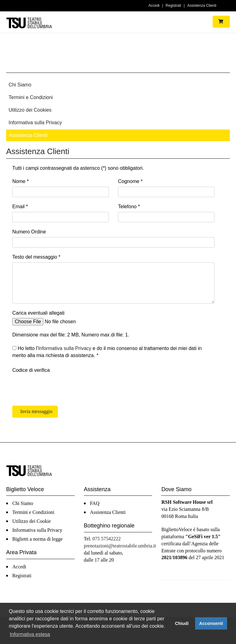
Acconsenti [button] (211, 623)
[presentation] (59, 388)
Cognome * (130, 181)
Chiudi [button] (182, 623)
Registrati (173, 6)
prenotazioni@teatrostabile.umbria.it (120, 546)
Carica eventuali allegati (38, 313)
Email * (20, 207)
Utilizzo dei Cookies (30, 110)
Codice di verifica (31, 370)
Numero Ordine (29, 232)
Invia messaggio (36, 411)
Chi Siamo (20, 85)
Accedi (154, 6)
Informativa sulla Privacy (35, 123)
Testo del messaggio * (36, 257)
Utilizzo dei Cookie (31, 521)
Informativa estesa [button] (30, 634)
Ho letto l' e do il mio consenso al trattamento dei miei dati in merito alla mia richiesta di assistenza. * (107, 352)
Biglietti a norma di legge (37, 539)
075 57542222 (107, 539)
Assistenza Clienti (202, 6)
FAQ (95, 503)
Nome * (20, 181)
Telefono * (129, 207)
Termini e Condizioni (31, 97)
